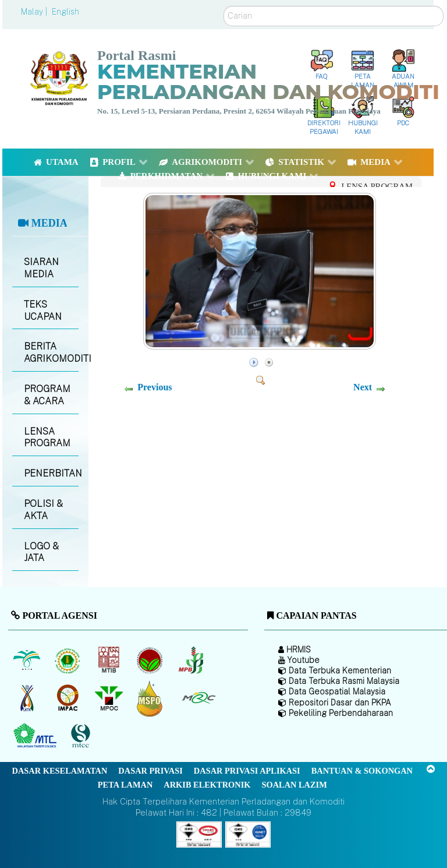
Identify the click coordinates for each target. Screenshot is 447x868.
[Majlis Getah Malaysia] (198, 698)
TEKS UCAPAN (43, 310)
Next (363, 387)
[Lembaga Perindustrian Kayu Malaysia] (110, 661)
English (65, 12)
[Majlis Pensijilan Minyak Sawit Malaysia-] (151, 698)
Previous (155, 387)
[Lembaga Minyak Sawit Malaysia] (28, 661)
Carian (224, 6)
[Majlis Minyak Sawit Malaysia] (110, 698)
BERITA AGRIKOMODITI (51, 352)
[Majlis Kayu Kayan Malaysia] (36, 736)
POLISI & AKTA (43, 510)
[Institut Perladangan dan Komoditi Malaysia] (69, 698)
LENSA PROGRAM (47, 437)
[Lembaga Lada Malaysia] (192, 661)
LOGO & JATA (41, 552)
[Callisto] (199, 833)
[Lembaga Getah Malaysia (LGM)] (69, 661)
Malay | (35, 12)
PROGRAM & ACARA (47, 395)
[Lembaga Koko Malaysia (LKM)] (151, 661)
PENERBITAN (51, 473)
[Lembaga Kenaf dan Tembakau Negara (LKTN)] (28, 698)
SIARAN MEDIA (41, 268)
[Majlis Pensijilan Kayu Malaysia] (82, 736)
